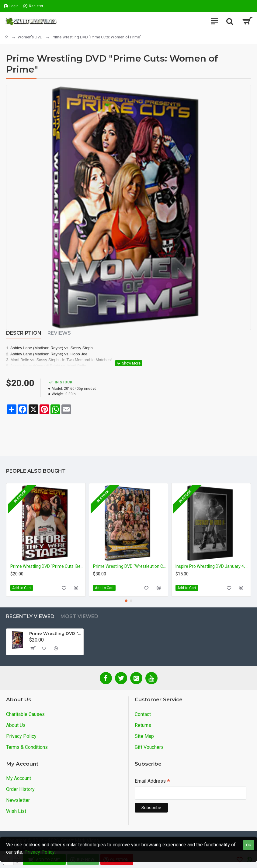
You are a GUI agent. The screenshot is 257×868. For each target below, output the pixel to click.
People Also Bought (36, 471)
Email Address (152, 782)
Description (24, 333)
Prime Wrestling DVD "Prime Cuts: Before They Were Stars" (47, 566)
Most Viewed (79, 616)
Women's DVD (30, 37)
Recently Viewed (30, 616)
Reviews (59, 333)
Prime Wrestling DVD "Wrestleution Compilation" (130, 566)
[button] (126, 601)
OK (249, 845)
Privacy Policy (40, 852)
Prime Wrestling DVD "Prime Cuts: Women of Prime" (55, 633)
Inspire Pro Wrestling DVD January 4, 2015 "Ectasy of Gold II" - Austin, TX (212, 566)
